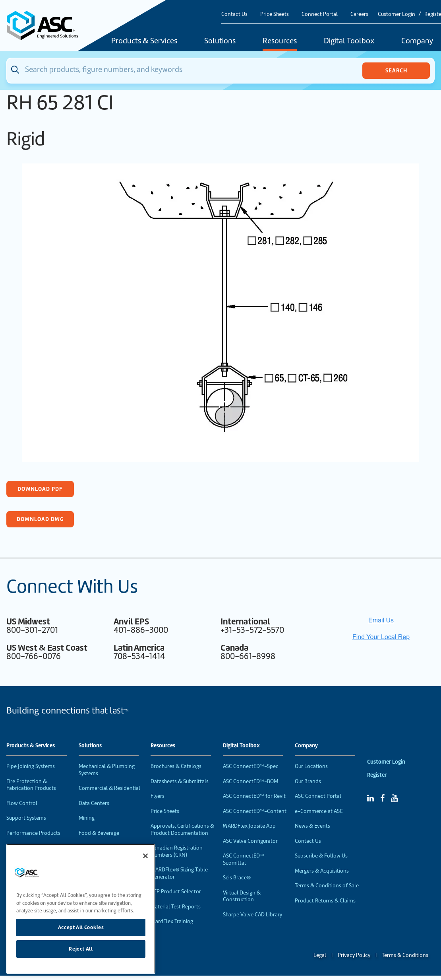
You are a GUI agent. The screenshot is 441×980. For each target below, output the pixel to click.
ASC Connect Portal (318, 796)
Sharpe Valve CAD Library (252, 915)
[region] (81, 909)
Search (396, 70)
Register (377, 775)
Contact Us (234, 14)
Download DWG (40, 519)
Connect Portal (320, 14)
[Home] (46, 26)
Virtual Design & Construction (242, 896)
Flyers (158, 796)
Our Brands (308, 781)
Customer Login (397, 14)
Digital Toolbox (349, 41)
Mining (87, 818)
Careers (359, 14)
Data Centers (94, 803)
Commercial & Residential (109, 788)
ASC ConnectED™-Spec (251, 766)
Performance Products (33, 833)
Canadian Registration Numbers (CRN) (177, 851)
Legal (320, 955)
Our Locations (311, 766)
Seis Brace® (237, 878)
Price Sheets (275, 14)
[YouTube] (394, 798)
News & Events (312, 826)
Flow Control (22, 803)
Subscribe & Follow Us (321, 856)
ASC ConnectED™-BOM (250, 781)
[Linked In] (370, 798)
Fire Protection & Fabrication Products (31, 785)
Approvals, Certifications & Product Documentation (182, 829)
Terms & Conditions (405, 955)
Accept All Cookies (81, 927)
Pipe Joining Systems (31, 766)
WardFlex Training (172, 921)
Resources (280, 41)
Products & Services (144, 41)
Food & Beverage (99, 833)
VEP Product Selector (176, 892)
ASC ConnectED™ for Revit (254, 796)
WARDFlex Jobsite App (249, 826)
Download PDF (40, 489)
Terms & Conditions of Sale (327, 886)
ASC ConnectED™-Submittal (245, 859)
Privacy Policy (354, 955)
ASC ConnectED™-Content (255, 811)
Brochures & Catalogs (176, 766)
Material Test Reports (176, 907)
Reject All (81, 949)
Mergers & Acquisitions (322, 871)
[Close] (145, 856)
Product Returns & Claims (325, 901)
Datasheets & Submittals (180, 781)
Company (306, 746)
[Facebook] (382, 798)
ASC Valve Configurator (250, 841)
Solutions (220, 41)
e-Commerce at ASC (319, 811)
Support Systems (26, 818)
